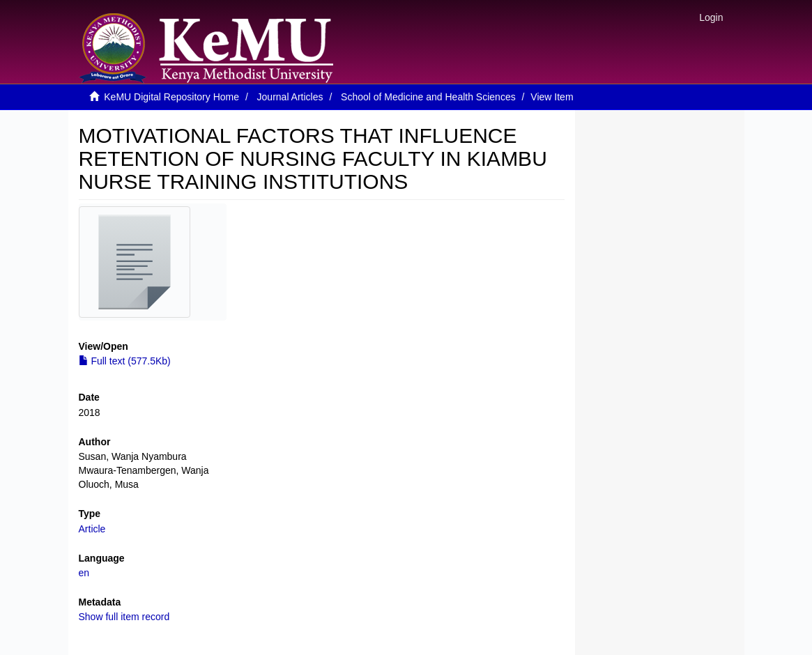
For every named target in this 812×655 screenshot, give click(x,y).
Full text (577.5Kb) (125, 361)
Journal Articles (290, 97)
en (84, 573)
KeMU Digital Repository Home (171, 97)
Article (92, 529)
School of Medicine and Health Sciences (428, 97)
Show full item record (124, 617)
